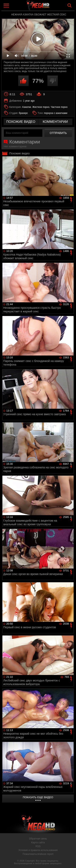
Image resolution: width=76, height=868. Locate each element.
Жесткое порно (41, 107)
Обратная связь (38, 839)
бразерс (23, 113)
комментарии (55, 122)
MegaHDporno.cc (49, 7)
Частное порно (59, 107)
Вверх (70, 861)
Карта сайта (38, 843)
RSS (38, 846)
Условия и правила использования (38, 850)
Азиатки (27, 107)
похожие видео (21, 122)
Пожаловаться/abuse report (38, 854)
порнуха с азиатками (56, 113)
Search (70, 5)
